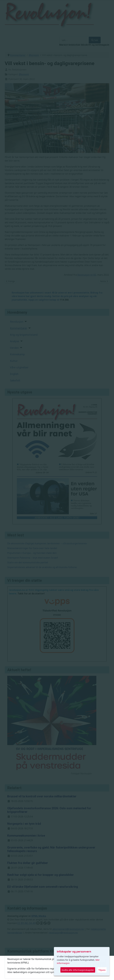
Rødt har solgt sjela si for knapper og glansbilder (41, 875)
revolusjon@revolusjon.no (63, 933)
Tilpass (102, 970)
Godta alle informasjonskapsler (78, 970)
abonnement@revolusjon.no (68, 929)
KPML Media (39, 916)
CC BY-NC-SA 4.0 (34, 923)
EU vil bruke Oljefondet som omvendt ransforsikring (43, 887)
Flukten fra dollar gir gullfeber (28, 863)
